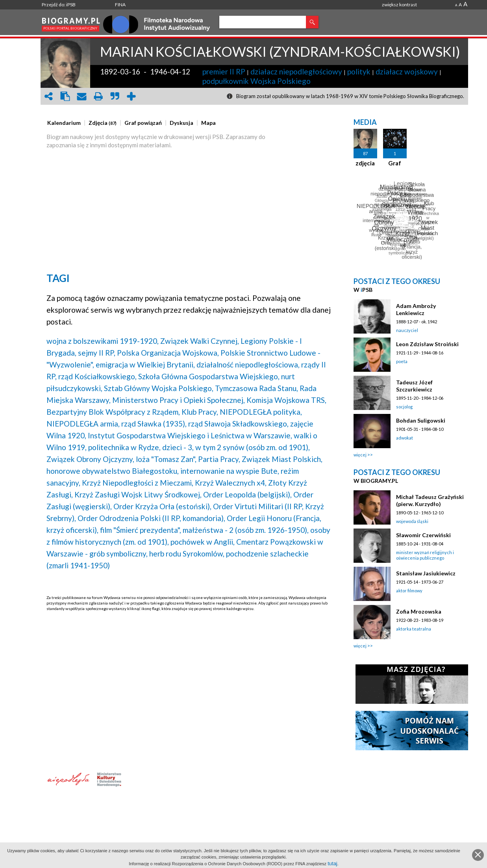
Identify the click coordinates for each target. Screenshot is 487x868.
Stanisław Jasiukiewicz (426, 573)
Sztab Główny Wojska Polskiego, (159, 388)
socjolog (404, 407)
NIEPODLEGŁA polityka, (261, 412)
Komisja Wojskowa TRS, (286, 400)
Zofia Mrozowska (419, 611)
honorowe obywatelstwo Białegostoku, (113, 471)
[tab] (66, 123)
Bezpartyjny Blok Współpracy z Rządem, (113, 412)
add (131, 96)
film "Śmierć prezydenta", (141, 530)
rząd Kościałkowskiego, (97, 376)
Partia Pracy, (219, 459)
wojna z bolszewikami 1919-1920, (103, 341)
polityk (359, 71)
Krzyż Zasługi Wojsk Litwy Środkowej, (138, 494)
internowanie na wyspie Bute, (230, 471)
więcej (360, 455)
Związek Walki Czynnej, (200, 341)
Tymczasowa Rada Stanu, (256, 388)
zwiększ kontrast (399, 5)
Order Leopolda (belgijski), (247, 494)
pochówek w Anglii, (203, 542)
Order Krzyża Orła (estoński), (162, 506)
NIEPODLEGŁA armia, (83, 424)
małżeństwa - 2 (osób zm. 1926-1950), (246, 530)
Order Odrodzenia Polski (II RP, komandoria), (151, 518)
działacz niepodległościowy (296, 71)
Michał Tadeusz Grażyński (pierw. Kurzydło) (430, 500)
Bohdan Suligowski (421, 420)
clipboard (65, 96)
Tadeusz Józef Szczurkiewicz (414, 386)
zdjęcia (365, 163)
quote (115, 96)
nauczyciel (407, 330)
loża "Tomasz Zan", (166, 459)
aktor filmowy (409, 591)
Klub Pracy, (200, 412)
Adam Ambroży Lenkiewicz (416, 309)
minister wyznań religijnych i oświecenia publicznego (425, 555)
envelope (81, 96)
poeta (402, 361)
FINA (120, 5)
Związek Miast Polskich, (282, 459)
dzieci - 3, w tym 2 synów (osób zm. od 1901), (236, 447)
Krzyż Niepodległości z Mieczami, (138, 483)
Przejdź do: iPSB (59, 5)
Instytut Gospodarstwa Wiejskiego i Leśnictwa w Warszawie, (190, 435)
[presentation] (64, 123)
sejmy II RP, (97, 353)
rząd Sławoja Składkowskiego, (238, 424)
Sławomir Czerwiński (423, 535)
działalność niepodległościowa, (248, 364)
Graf (395, 163)
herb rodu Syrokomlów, (187, 554)
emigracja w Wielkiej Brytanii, (145, 364)
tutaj (332, 863)
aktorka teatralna (414, 629)
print (98, 96)
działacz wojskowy (407, 71)
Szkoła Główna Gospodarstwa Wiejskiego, (209, 376)
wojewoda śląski (412, 521)
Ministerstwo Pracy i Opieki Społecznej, (179, 400)
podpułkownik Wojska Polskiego (256, 81)
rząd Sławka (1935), (154, 424)
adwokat (405, 438)
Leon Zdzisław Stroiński (427, 344)
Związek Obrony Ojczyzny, (90, 459)
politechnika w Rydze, (124, 447)
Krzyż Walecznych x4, (231, 483)
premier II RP (224, 71)
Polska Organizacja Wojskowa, (168, 353)
